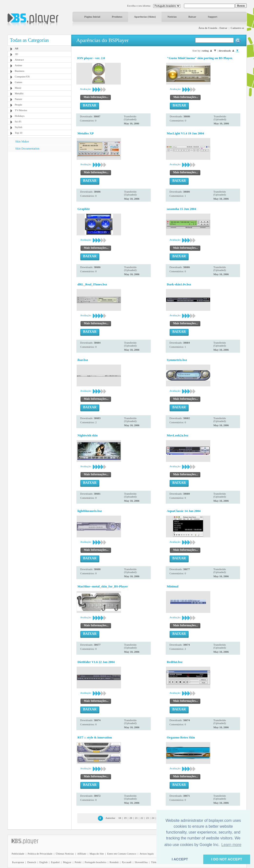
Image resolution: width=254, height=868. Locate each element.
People (19, 105)
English (43, 862)
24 (153, 818)
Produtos (117, 17)
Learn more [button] (231, 845)
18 (120, 818)
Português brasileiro (95, 862)
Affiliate (82, 854)
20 (131, 818)
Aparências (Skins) (145, 17)
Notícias (172, 17)
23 (147, 818)
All (17, 48)
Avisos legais (147, 854)
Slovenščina (141, 862)
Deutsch (32, 862)
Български (18, 862)
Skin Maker (22, 141)
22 (142, 818)
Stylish (19, 127)
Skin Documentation (27, 149)
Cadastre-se (237, 28)
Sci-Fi (18, 121)
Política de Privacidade (40, 854)
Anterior (110, 818)
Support (213, 17)
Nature (19, 99)
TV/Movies (21, 110)
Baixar (192, 17)
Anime (19, 65)
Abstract (19, 60)
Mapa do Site (97, 854)
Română (114, 862)
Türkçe (155, 862)
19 (125, 818)
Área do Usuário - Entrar (213, 28)
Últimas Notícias (65, 854)
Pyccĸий (127, 862)
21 (136, 818)
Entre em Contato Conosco (122, 854)
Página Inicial (92, 17)
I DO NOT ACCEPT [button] (227, 859)
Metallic (19, 93)
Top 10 (19, 133)
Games (19, 82)
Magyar (67, 862)
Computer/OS (22, 76)
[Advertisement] (39, 183)
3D (16, 54)
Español (55, 862)
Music (18, 88)
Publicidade (18, 854)
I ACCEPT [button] (180, 859)
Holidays (20, 116)
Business (20, 71)
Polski (78, 862)
